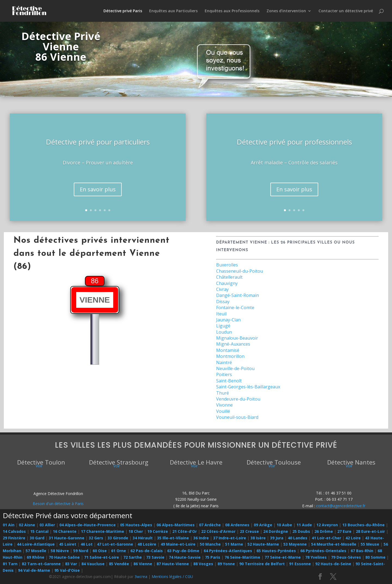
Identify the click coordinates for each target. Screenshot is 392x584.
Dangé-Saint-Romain (238, 295)
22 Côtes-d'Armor (218, 531)
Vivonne (224, 405)
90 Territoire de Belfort (262, 564)
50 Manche (210, 544)
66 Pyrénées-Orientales (323, 551)
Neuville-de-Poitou (235, 368)
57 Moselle (36, 551)
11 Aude (304, 525)
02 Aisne (27, 525)
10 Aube (284, 525)
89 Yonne (226, 564)
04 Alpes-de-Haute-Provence (88, 525)
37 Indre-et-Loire (230, 538)
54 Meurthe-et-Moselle (334, 544)
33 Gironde (118, 538)
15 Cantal (39, 531)
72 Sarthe (133, 557)
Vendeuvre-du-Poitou (238, 399)
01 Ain (9, 525)
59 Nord (81, 551)
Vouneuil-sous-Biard (237, 417)
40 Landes (298, 538)
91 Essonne (300, 564)
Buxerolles (227, 265)
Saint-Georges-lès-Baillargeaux (248, 387)
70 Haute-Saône (64, 557)
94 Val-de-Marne (34, 570)
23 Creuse (249, 531)
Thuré (223, 393)
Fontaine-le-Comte (235, 308)
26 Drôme (324, 531)
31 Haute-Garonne (67, 538)
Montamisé (228, 350)
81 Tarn (10, 564)
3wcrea (141, 577)
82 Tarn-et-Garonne (41, 564)
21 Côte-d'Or (185, 531)
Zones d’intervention (286, 11)
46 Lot (87, 544)
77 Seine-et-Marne (283, 557)
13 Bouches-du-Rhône (363, 525)
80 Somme (375, 557)
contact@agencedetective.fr (341, 506)
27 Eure (344, 531)
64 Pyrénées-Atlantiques (228, 551)
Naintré (224, 362)
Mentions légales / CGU (172, 577)
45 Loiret (68, 544)
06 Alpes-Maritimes (176, 525)
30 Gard (37, 538)
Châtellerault (229, 277)
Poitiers (224, 374)
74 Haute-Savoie (185, 557)
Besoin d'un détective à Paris (58, 504)
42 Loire (353, 538)
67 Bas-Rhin (362, 551)
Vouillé (223, 411)
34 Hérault (143, 538)
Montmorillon (230, 356)
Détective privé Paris (123, 11)
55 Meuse (370, 544)
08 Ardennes (237, 525)
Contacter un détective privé (346, 11)
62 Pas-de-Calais (147, 551)
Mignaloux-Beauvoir (237, 338)
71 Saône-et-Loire (102, 557)
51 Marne (234, 544)
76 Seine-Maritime (242, 557)
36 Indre (201, 538)
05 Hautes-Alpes (136, 525)
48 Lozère (147, 544)
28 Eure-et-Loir (370, 531)
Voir (39, 466)
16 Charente (65, 531)
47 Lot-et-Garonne (115, 544)
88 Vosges (203, 564)
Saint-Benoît (229, 381)
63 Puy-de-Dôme (183, 551)
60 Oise (100, 551)
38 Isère (258, 538)
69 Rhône (36, 557)
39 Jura (277, 538)
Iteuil (221, 314)
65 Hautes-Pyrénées (276, 551)
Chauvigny (227, 283)
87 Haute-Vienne (173, 564)
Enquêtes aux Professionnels (232, 11)
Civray (222, 289)
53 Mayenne (295, 544)
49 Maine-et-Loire (178, 544)
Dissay (223, 302)
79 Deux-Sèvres (346, 557)
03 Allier (47, 525)
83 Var (71, 564)
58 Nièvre (60, 551)
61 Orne (119, 551)
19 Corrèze (158, 531)
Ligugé (223, 326)
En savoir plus (98, 189)
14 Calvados (14, 531)
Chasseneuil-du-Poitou (240, 271)
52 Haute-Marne (263, 544)
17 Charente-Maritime (102, 531)
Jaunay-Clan (228, 320)
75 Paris (213, 557)
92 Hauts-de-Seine (333, 564)
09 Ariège (263, 525)
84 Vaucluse (93, 564)
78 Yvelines (316, 557)
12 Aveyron (327, 525)
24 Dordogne (276, 531)
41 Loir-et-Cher (326, 538)
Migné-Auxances (233, 344)
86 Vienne (143, 564)
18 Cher (136, 531)
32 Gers (96, 538)
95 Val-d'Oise (67, 570)
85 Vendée (119, 564)
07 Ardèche (210, 525)
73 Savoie (155, 557)
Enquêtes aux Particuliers (173, 11)
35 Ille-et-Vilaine (173, 538)
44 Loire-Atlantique (36, 544)
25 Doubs (301, 531)
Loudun (224, 332)
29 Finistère (14, 538)
